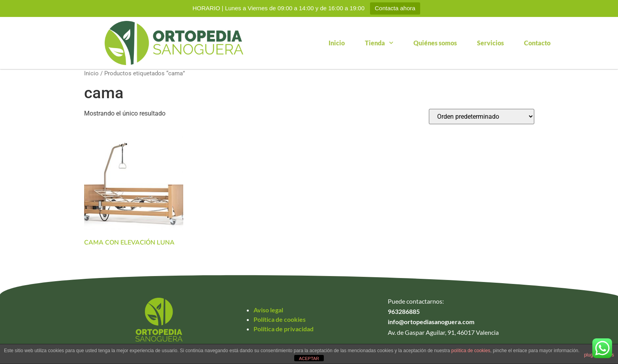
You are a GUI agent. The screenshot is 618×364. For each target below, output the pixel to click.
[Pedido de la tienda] (482, 117)
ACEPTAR (309, 358)
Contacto (537, 43)
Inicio (337, 43)
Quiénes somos (435, 43)
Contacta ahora (395, 8)
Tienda (379, 43)
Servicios (490, 43)
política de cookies (471, 351)
